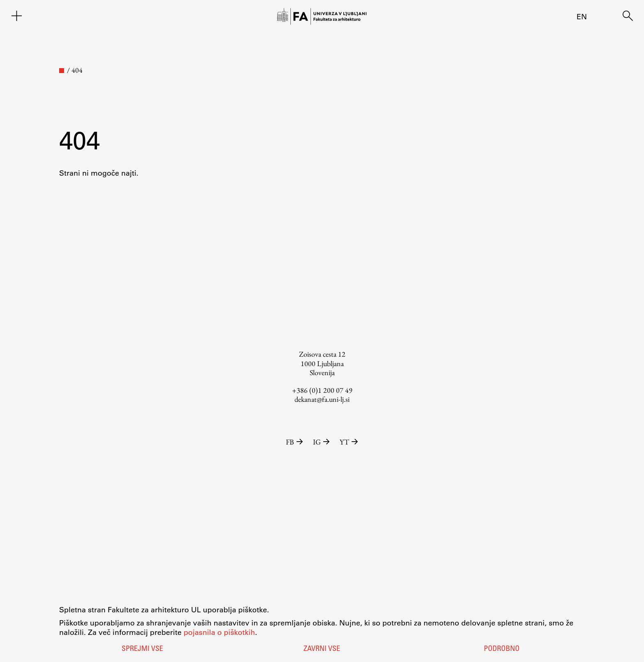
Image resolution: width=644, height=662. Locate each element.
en (582, 16)
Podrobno (502, 649)
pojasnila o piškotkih (219, 632)
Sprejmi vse (142, 649)
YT (349, 442)
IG (322, 442)
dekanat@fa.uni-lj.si (322, 399)
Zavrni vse (322, 649)
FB (295, 442)
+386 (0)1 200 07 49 (322, 390)
